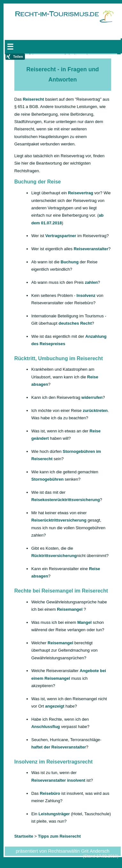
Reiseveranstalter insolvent (58, 780)
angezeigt (55, 706)
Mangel (84, 622)
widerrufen (92, 397)
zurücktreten (95, 411)
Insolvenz (86, 295)
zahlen (91, 282)
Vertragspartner (61, 236)
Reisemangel (70, 609)
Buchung (70, 262)
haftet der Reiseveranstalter (59, 747)
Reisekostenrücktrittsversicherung (66, 500)
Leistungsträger (54, 814)
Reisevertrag (81, 193)
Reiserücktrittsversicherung (59, 520)
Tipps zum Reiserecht (59, 836)
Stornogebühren (47, 479)
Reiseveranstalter (91, 249)
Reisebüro (50, 793)
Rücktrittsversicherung (54, 556)
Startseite (20, 44)
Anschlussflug (46, 727)
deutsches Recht (75, 323)
